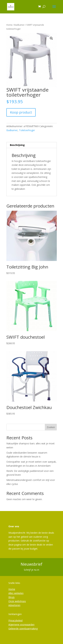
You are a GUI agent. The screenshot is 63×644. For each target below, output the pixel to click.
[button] (51, 38)
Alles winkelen (16, 593)
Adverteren (14, 605)
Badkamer (19, 25)
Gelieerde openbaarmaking (23, 629)
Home (9, 25)
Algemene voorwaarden (21, 624)
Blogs (12, 597)
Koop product (21, 112)
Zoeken (51, 427)
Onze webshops (17, 601)
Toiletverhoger (27, 130)
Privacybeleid (15, 620)
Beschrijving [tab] (17, 145)
